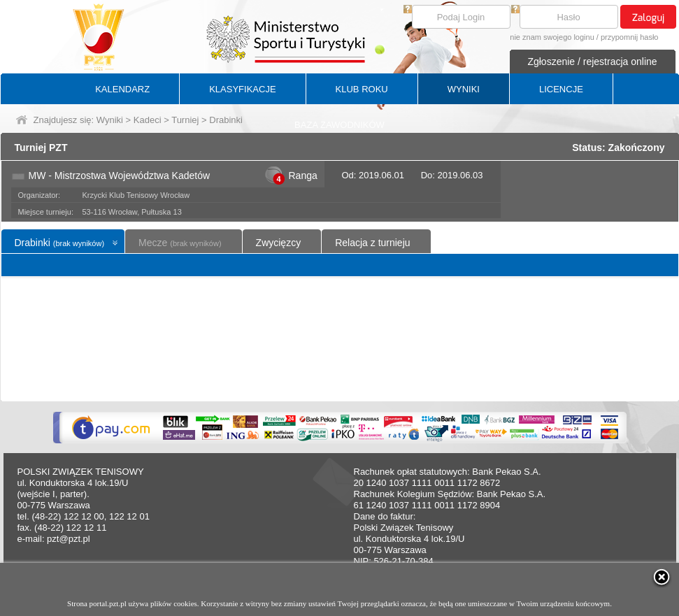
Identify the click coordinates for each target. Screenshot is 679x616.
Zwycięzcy (279, 243)
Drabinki (60, 243)
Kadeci (148, 120)
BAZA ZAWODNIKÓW (339, 125)
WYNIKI (464, 89)
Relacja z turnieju (372, 243)
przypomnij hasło (630, 37)
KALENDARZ (122, 89)
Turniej (185, 120)
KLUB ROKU (362, 89)
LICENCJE (561, 89)
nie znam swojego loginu (552, 37)
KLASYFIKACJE (242, 89)
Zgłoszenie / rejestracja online (592, 62)
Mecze (180, 243)
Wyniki (110, 120)
